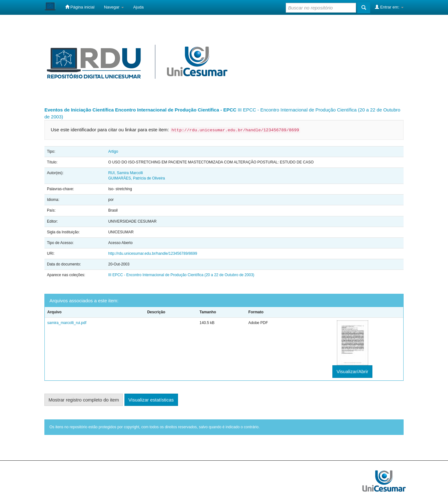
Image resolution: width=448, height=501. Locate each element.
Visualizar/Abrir (352, 371)
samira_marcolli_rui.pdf (67, 323)
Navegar (114, 7)
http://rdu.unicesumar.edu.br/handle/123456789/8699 (152, 253)
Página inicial (80, 7)
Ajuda (138, 7)
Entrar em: (389, 7)
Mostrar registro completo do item (84, 400)
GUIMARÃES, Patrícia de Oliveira (136, 178)
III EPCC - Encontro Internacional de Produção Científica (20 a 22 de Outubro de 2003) (181, 275)
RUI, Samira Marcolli (125, 173)
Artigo (113, 151)
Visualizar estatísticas (151, 400)
